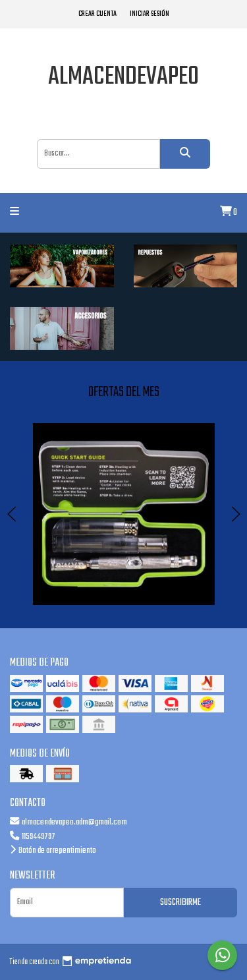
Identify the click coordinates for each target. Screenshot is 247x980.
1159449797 (33, 837)
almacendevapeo (123, 77)
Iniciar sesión (150, 14)
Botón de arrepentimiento (53, 850)
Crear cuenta (97, 14)
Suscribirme (180, 903)
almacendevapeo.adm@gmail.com (69, 822)
